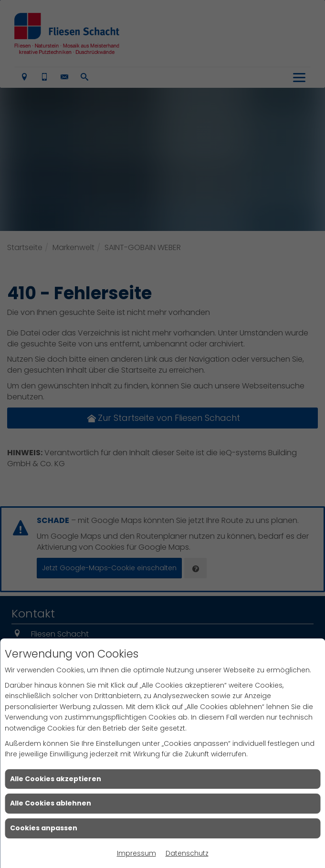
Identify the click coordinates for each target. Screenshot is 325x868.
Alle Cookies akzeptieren (56, 779)
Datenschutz (187, 853)
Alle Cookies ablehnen (51, 803)
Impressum (136, 853)
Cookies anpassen (44, 828)
